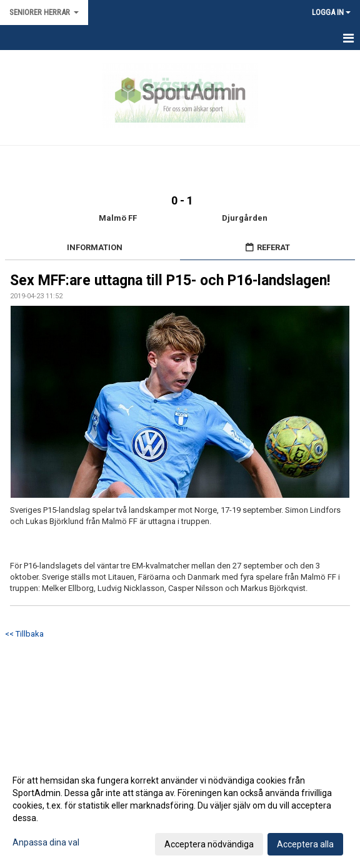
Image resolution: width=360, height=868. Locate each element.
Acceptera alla (305, 844)
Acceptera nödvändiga (209, 844)
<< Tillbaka (24, 634)
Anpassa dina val (46, 842)
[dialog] (180, 812)
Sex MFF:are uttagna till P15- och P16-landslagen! (170, 280)
